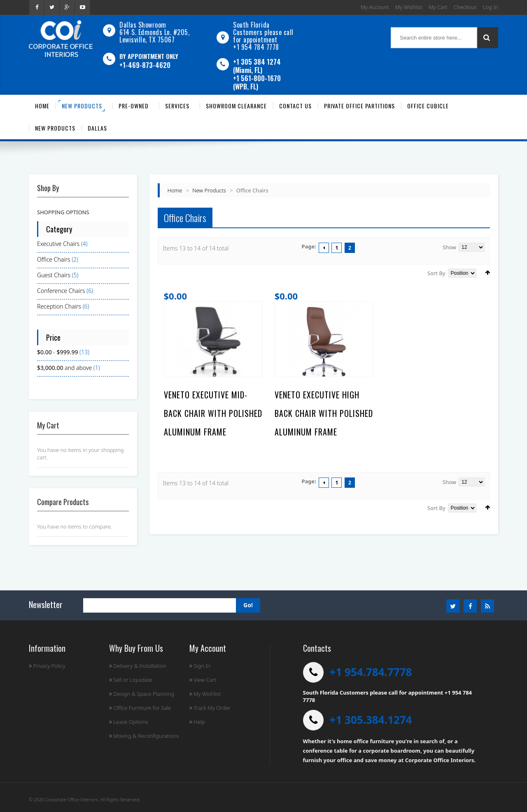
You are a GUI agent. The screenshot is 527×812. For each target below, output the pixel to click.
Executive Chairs (58, 244)
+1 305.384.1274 (371, 720)
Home (175, 190)
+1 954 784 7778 (256, 47)
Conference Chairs (61, 291)
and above (64, 368)
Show (449, 247)
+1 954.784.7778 (371, 672)
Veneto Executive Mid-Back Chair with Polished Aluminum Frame (213, 413)
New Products (209, 190)
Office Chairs (54, 259)
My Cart (438, 7)
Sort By (436, 273)
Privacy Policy (47, 666)
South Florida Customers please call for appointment (263, 32)
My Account (375, 7)
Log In (491, 7)
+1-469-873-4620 (145, 65)
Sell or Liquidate (131, 680)
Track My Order (210, 708)
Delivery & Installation (138, 666)
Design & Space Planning (142, 694)
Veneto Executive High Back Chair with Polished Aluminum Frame (324, 413)
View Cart (203, 680)
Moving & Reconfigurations (144, 736)
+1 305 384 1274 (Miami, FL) (257, 66)
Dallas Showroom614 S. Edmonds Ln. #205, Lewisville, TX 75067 (154, 32)
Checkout (465, 7)
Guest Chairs (54, 275)
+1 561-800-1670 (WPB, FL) (257, 82)
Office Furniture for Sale (140, 708)
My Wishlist (409, 7)
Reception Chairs (59, 306)
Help (197, 722)
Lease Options (129, 722)
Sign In (200, 666)
